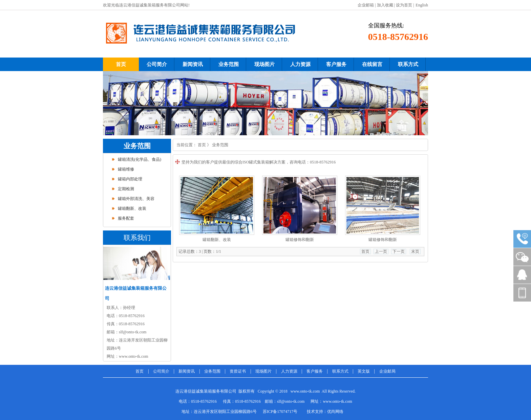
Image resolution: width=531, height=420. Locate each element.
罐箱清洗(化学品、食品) (140, 159)
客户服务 (315, 371)
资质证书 (238, 371)
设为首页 (404, 5)
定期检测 (126, 189)
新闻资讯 (187, 371)
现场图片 (263, 371)
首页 (202, 145)
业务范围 (220, 145)
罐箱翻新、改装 (132, 208)
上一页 (381, 251)
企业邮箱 (366, 5)
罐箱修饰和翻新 (300, 240)
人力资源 (289, 371)
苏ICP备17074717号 (280, 412)
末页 (415, 251)
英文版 (364, 371)
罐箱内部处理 (130, 179)
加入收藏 (385, 5)
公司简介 (161, 371)
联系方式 (340, 371)
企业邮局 (387, 371)
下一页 (399, 251)
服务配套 (126, 218)
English (422, 5)
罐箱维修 (126, 169)
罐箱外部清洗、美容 (136, 199)
